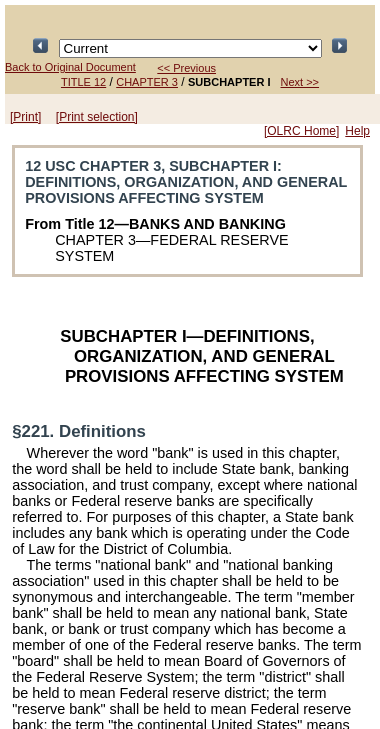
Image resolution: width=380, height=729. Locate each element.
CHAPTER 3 (147, 82)
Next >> (300, 82)
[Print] (25, 117)
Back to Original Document (70, 67)
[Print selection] (97, 117)
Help (357, 131)
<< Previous (186, 68)
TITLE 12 (83, 82)
